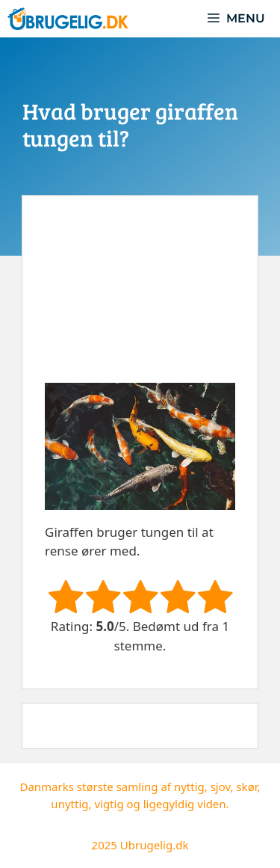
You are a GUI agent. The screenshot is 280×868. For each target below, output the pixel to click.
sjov (221, 787)
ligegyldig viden (185, 804)
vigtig (109, 804)
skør (246, 787)
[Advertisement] (140, 301)
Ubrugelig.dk (155, 845)
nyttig (189, 787)
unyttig (69, 804)
